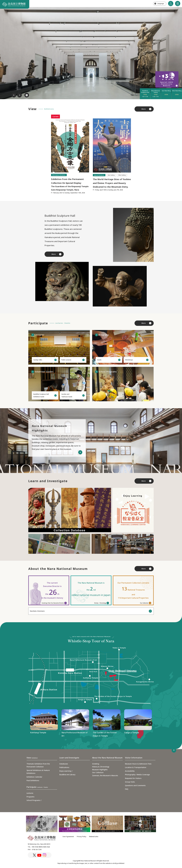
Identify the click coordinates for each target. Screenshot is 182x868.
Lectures (30, 793)
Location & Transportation (136, 767)
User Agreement (68, 836)
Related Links (94, 836)
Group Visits (130, 782)
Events (99, 360)
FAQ (127, 789)
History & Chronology (101, 767)
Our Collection (144, 603)
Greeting (96, 764)
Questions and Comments (135, 785)
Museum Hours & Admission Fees (138, 764)
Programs (30, 797)
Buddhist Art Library (67, 775)
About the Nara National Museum (107, 758)
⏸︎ (27, 95)
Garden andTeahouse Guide (67, 395)
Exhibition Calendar (34, 777)
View (32, 758)
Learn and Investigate (69, 758)
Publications (64, 767)
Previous (14, 95)
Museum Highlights (100, 770)
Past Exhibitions (33, 780)
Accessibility (130, 771)
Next (19, 95)
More (144, 109)
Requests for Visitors (133, 778)
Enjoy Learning (65, 771)
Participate (37, 787)
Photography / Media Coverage (137, 775)
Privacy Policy (82, 836)
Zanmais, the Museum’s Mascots (105, 775)
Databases (64, 764)
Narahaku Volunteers (37, 611)
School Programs (33, 800)
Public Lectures (66, 360)
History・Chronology (100, 603)
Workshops (129, 360)
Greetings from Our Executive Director (53, 603)
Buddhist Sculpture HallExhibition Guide (41, 395)
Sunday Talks (38, 360)
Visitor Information (134, 758)
